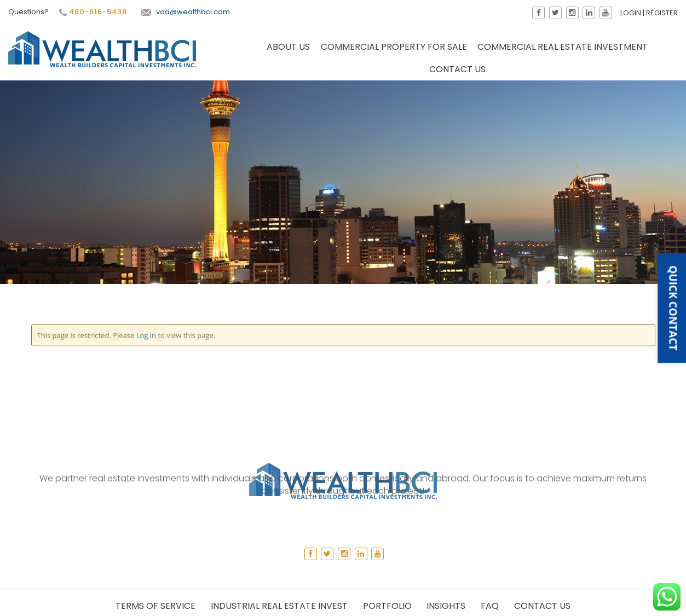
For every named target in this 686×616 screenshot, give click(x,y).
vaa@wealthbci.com (185, 12)
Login (632, 13)
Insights (446, 606)
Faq (490, 606)
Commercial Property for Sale (394, 48)
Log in (146, 200)
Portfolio (387, 606)
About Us (288, 48)
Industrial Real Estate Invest (279, 606)
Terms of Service (155, 606)
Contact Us (457, 70)
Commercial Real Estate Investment (563, 48)
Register (663, 13)
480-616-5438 (92, 12)
